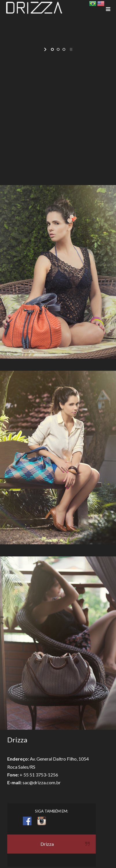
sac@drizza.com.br (42, 782)
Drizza (47, 844)
